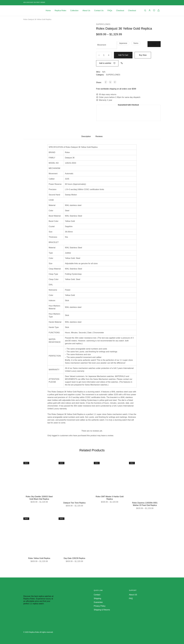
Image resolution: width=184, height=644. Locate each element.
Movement (102, 45)
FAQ (131, 598)
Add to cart (123, 55)
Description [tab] (86, 136)
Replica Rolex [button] (60, 11)
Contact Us (99, 11)
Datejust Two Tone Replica (74, 503)
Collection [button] (74, 11)
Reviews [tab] (99, 136)
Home (48, 11)
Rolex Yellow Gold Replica (39, 558)
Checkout (120, 11)
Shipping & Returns (102, 610)
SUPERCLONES (103, 24)
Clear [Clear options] (154, 44)
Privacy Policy (100, 606)
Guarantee (98, 602)
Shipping (97, 598)
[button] (123, 43)
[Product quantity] (104, 55)
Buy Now (143, 55)
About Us (86, 11)
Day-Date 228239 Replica (74, 558)
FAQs (110, 11)
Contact (97, 595)
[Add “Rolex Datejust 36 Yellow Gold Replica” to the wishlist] (107, 63)
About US (133, 595)
